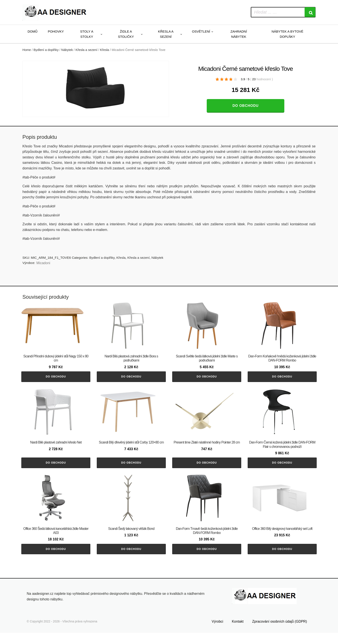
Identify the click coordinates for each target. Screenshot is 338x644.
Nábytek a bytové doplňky (287, 34)
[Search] (310, 12)
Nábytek (67, 50)
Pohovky (56, 31)
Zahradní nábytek (239, 34)
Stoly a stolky (87, 34)
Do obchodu (245, 106)
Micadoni (43, 263)
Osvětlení (201, 31)
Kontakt (238, 632)
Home (27, 50)
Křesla (105, 50)
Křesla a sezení (166, 34)
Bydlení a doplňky (46, 50)
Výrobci (217, 632)
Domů (33, 31)
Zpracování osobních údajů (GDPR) (280, 632)
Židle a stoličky (126, 34)
